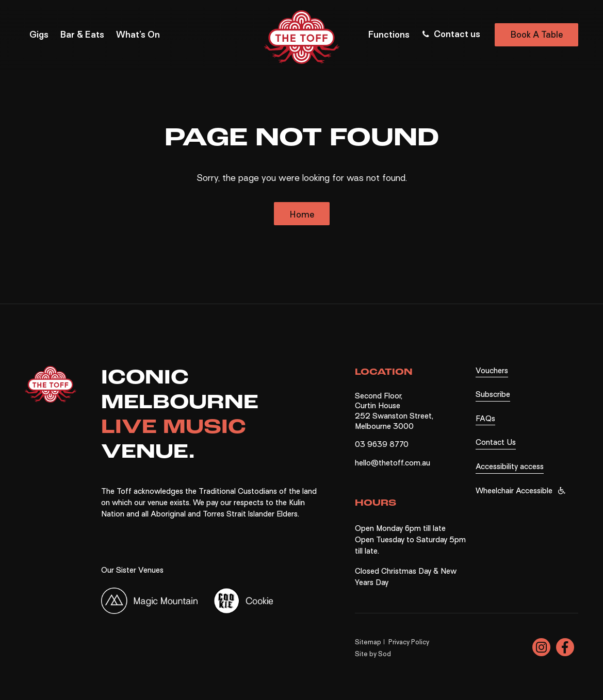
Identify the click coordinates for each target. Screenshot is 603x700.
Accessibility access (510, 466)
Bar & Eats (82, 35)
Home (302, 215)
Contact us (450, 34)
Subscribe (493, 394)
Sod (385, 654)
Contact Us (496, 442)
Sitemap (368, 642)
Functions (389, 35)
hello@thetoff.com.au (393, 463)
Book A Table (536, 35)
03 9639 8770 (382, 444)
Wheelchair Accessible (514, 491)
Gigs (39, 35)
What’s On (138, 35)
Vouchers (492, 371)
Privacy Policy (409, 642)
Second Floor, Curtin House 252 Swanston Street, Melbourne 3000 (394, 411)
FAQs (485, 419)
